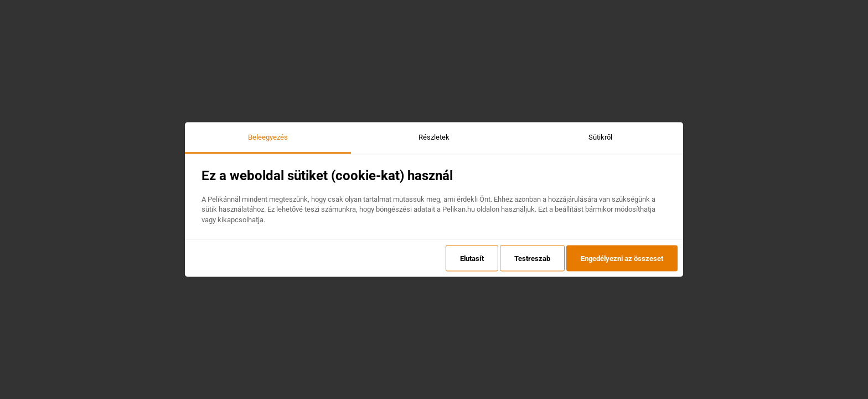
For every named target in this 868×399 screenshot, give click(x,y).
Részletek (434, 137)
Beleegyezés (268, 137)
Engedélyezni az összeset (622, 258)
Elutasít (472, 258)
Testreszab (532, 258)
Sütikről (600, 137)
